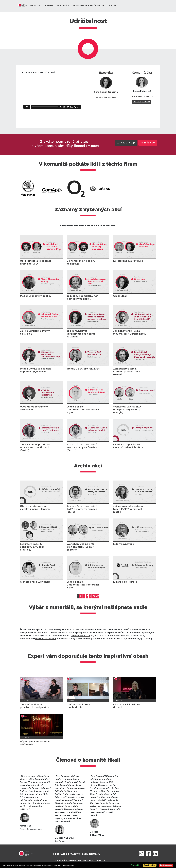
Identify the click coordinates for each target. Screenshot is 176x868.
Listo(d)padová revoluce (128, 261)
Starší (96, 596)
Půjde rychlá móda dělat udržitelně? (35, 743)
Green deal (120, 296)
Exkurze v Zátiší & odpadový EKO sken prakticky (32, 547)
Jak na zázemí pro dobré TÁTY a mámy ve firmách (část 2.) (82, 448)
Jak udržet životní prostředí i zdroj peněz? (34, 706)
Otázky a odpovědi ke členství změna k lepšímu (128, 446)
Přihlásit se (148, 143)
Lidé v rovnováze (124, 544)
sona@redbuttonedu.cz (106, 97)
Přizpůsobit (135, 865)
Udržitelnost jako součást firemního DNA (35, 262)
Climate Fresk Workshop (35, 582)
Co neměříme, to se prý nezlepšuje (81, 262)
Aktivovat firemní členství (88, 6)
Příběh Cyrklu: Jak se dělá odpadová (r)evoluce (36, 370)
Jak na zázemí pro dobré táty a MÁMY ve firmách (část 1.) (35, 448)
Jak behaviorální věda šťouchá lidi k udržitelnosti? (130, 332)
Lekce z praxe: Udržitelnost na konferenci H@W (83, 410)
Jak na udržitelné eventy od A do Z (35, 332)
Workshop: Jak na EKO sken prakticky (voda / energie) (127, 410)
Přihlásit (113, 6)
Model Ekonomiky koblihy (36, 296)
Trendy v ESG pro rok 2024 (83, 369)
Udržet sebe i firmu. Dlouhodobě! (79, 706)
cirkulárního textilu (80, 636)
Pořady (49, 6)
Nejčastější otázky (142, 102)
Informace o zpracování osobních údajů (77, 854)
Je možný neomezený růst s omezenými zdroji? (82, 297)
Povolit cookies (150, 865)
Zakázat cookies (166, 865)
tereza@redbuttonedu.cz (142, 96)
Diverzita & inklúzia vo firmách (127, 706)
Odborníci (63, 6)
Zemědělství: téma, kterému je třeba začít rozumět (127, 372)
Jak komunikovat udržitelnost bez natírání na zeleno (81, 334)
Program (35, 6)
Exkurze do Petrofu (125, 582)
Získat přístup (126, 143)
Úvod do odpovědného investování (34, 408)
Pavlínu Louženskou (46, 639)
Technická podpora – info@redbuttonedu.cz (79, 860)
